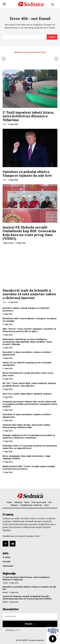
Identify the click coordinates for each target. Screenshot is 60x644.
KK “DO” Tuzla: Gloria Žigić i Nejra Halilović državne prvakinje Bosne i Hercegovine (29, 384)
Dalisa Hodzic (8, 243)
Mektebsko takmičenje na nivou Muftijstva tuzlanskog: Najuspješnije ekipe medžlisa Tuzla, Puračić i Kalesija (27, 342)
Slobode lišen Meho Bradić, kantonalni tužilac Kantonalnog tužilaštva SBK (26, 426)
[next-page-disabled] (56, 59)
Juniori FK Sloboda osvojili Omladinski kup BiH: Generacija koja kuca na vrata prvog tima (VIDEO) (29, 233)
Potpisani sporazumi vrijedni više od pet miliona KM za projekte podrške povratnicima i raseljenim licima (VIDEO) (30, 404)
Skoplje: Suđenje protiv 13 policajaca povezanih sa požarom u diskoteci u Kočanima (29, 436)
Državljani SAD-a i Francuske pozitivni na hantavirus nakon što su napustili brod (30, 447)
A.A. (5, 124)
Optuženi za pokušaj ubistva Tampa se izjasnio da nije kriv (28, 173)
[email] (30, 616)
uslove (18, 630)
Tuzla (5, 583)
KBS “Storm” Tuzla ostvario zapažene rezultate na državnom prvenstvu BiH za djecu (29, 330)
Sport (5, 602)
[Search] (52, 37)
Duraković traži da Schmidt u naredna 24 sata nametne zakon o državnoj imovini (29, 294)
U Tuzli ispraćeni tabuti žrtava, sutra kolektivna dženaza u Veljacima (28, 116)
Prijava (30, 624)
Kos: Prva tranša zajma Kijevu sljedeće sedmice (27, 394)
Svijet (5, 592)
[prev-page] (4, 59)
